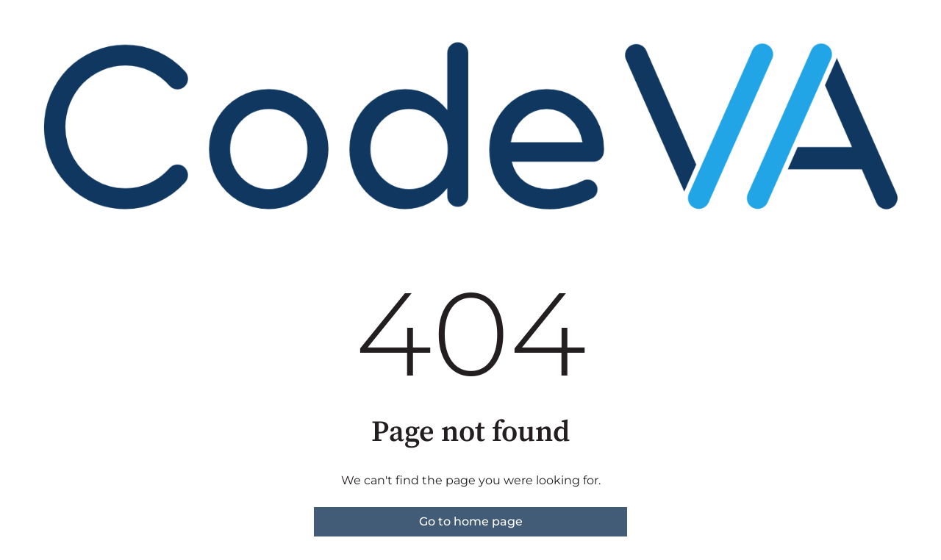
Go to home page (471, 521)
